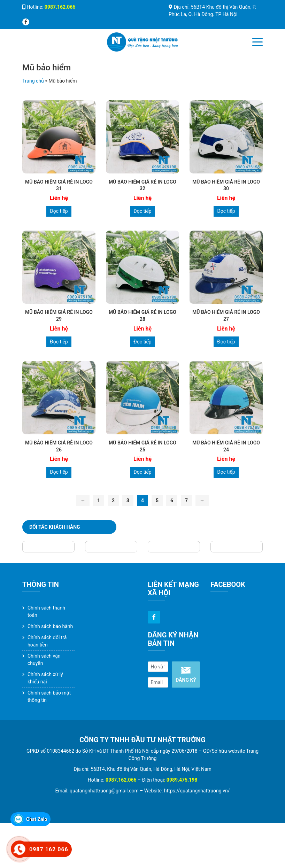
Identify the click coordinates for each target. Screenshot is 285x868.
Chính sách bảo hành (50, 626)
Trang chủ (33, 81)
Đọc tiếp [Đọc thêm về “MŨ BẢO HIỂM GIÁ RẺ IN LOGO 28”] (142, 342)
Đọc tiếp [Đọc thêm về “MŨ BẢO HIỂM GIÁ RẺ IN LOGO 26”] (59, 472)
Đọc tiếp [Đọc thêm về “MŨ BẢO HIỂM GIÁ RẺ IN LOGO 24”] (226, 472)
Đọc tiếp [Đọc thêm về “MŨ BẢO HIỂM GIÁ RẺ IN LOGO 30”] (226, 211)
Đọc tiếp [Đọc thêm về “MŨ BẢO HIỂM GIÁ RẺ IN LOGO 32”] (142, 211)
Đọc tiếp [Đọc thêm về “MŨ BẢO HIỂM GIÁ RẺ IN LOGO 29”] (59, 342)
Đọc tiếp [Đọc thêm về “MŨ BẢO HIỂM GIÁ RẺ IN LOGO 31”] (59, 211)
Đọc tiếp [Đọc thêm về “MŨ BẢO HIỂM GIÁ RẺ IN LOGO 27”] (226, 342)
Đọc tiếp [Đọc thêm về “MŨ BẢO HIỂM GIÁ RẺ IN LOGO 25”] (142, 472)
